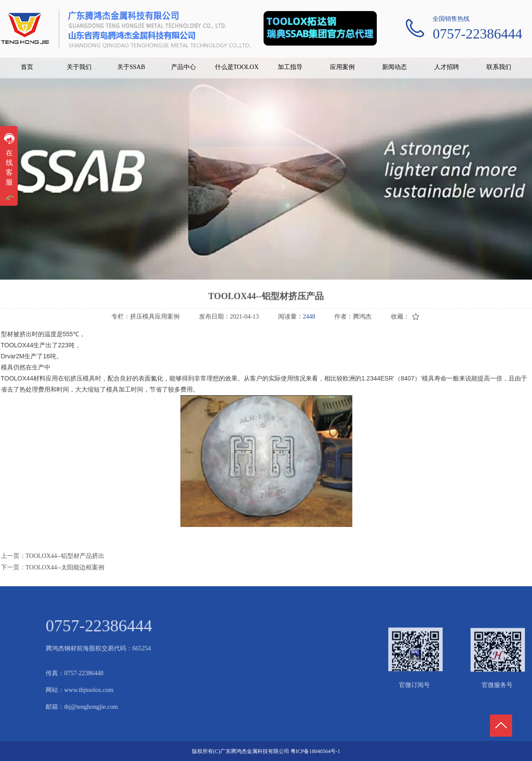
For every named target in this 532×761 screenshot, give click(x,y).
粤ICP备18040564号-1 (316, 751)
